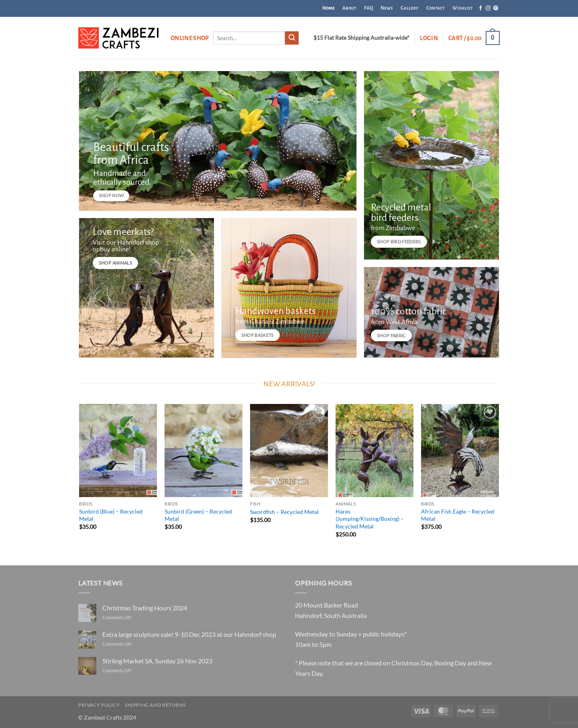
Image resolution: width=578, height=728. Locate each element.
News (387, 8)
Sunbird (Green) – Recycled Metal (198, 515)
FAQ (368, 8)
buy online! (115, 250)
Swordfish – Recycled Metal (284, 512)
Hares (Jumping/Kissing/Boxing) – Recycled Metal (370, 519)
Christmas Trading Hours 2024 (145, 608)
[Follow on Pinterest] (496, 8)
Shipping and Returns (155, 705)
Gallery (409, 8)
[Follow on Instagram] (488, 8)
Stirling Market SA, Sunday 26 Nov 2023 (157, 661)
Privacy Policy (99, 705)
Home (329, 8)
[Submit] (292, 38)
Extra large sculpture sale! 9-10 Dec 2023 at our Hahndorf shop (189, 634)
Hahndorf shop (138, 243)
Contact (436, 8)
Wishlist (463, 8)
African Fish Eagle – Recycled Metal (458, 515)
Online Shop (190, 38)
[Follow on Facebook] (480, 8)
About (349, 8)
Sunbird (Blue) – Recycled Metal (111, 515)
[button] (429, 38)
